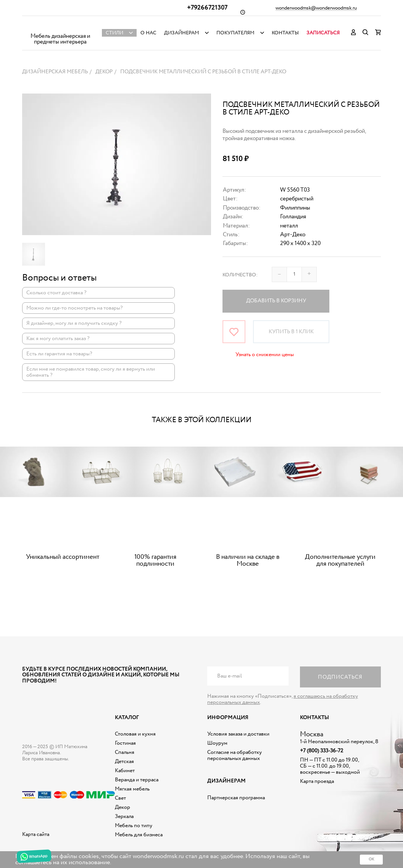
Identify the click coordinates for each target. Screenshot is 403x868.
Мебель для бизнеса (139, 835)
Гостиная (125, 743)
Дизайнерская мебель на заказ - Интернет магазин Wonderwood (60, 27)
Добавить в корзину (276, 301)
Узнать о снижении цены (265, 355)
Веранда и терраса (137, 780)
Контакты (285, 33)
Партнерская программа (236, 798)
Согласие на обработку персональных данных (235, 755)
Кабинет (125, 771)
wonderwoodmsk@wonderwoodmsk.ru (316, 8)
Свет (120, 798)
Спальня (125, 752)
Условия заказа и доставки (238, 734)
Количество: (240, 275)
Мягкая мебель (132, 789)
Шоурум (217, 743)
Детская (124, 762)
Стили (114, 33)
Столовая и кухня (135, 734)
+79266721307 (207, 8)
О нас (148, 33)
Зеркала (124, 816)
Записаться (323, 33)
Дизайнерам (182, 33)
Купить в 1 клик (291, 332)
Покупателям (235, 33)
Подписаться (340, 677)
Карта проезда (317, 781)
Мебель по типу (134, 826)
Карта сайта (36, 834)
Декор (123, 807)
